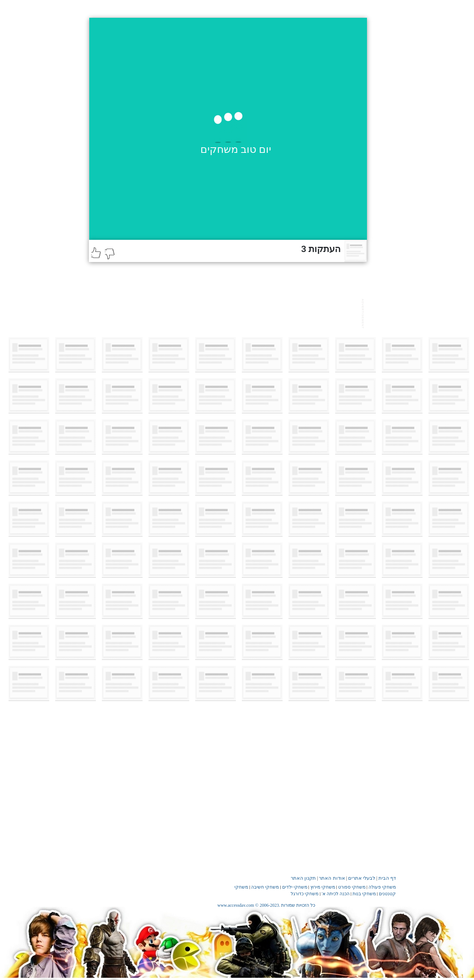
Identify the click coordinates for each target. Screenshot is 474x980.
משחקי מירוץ (323, 887)
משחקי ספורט (352, 887)
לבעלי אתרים (362, 878)
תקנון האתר (303, 878)
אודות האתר (332, 878)
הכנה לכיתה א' (336, 894)
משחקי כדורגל (305, 894)
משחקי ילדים (295, 887)
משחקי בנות (364, 894)
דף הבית (387, 878)
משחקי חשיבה (265, 887)
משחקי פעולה (382, 887)
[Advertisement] (224, 313)
